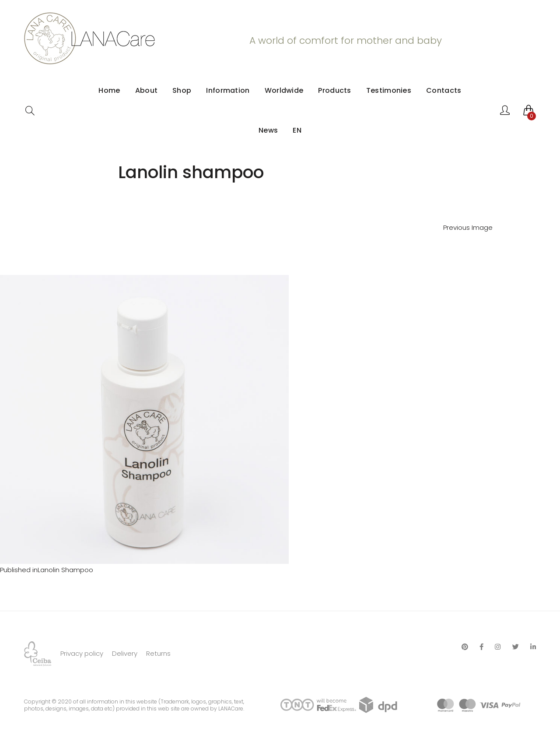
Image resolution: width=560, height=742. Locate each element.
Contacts (444, 90)
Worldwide (284, 90)
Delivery (125, 653)
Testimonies (389, 90)
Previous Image (468, 227)
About (147, 90)
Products (334, 90)
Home (109, 90)
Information (228, 90)
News (268, 130)
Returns (158, 653)
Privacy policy (82, 653)
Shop (182, 90)
